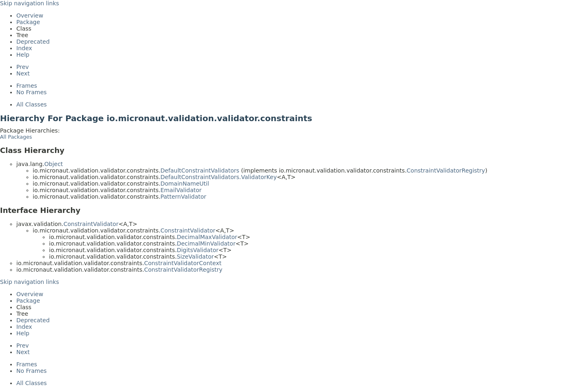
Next (23, 73)
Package (28, 22)
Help (23, 55)
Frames (27, 86)
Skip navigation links (30, 3)
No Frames (31, 92)
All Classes (32, 104)
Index (24, 48)
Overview (30, 16)
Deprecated (33, 42)
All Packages (16, 137)
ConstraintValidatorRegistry (446, 171)
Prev (23, 67)
